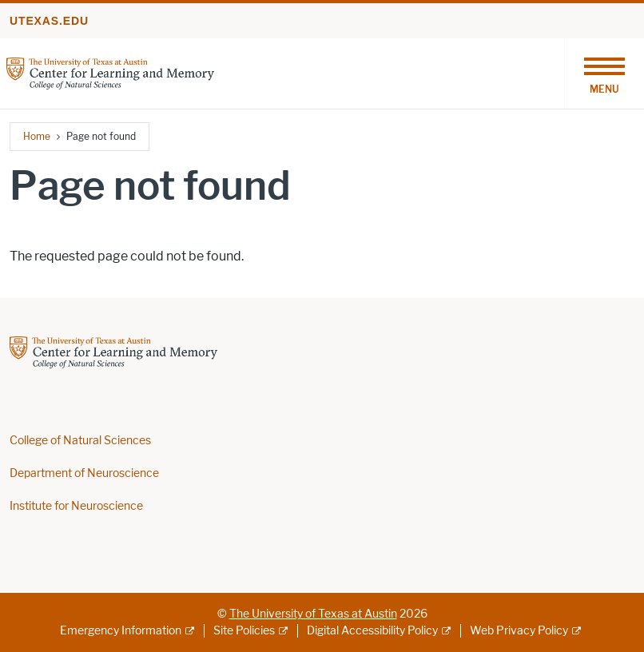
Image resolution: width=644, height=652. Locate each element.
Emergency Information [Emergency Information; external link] (121, 631)
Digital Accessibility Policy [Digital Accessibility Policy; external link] (372, 631)
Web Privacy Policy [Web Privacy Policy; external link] (519, 631)
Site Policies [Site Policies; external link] (244, 631)
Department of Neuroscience (84, 473)
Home (37, 136)
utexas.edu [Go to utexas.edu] (49, 21)
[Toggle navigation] (604, 74)
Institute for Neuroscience (76, 506)
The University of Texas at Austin (313, 614)
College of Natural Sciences (80, 441)
